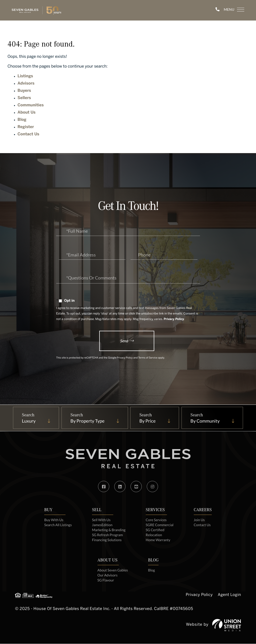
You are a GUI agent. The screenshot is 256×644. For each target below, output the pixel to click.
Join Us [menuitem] (199, 520)
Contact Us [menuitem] (202, 525)
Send (124, 341)
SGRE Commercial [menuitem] (160, 525)
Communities (31, 105)
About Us (26, 113)
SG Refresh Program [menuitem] (107, 535)
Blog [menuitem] (152, 570)
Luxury (28, 421)
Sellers (24, 98)
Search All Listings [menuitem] (58, 525)
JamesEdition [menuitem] (102, 525)
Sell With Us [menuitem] (101, 520)
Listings (25, 76)
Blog (22, 120)
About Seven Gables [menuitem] (112, 570)
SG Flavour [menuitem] (106, 580)
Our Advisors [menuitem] (107, 575)
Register (26, 127)
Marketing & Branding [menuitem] (109, 530)
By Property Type (87, 421)
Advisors (26, 84)
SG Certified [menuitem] (155, 530)
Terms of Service (148, 358)
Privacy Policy (174, 319)
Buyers (24, 91)
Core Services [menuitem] (156, 520)
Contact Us (28, 134)
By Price (148, 421)
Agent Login (229, 596)
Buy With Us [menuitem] (54, 520)
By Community (206, 421)
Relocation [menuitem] (154, 535)
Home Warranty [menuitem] (158, 540)
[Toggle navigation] (231, 10)
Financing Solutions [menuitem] (107, 540)
